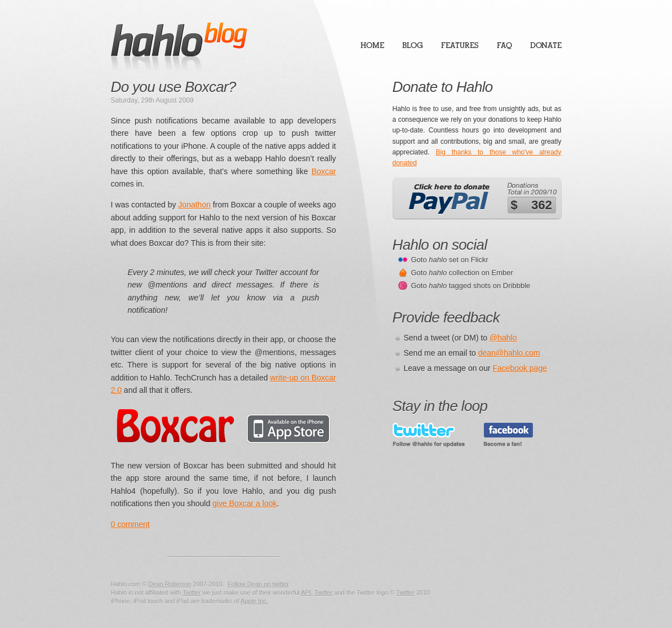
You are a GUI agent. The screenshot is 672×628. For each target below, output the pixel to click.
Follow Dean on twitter (258, 584)
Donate (546, 45)
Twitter (192, 592)
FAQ (504, 45)
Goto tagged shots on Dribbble (471, 286)
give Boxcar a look (244, 503)
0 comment (130, 524)
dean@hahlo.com (509, 353)
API (306, 592)
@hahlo (503, 338)
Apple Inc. (254, 601)
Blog (413, 45)
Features (460, 45)
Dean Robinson (170, 584)
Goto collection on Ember (462, 273)
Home (372, 45)
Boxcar (324, 171)
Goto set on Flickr (450, 260)
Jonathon (194, 205)
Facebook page (520, 368)
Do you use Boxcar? (173, 87)
